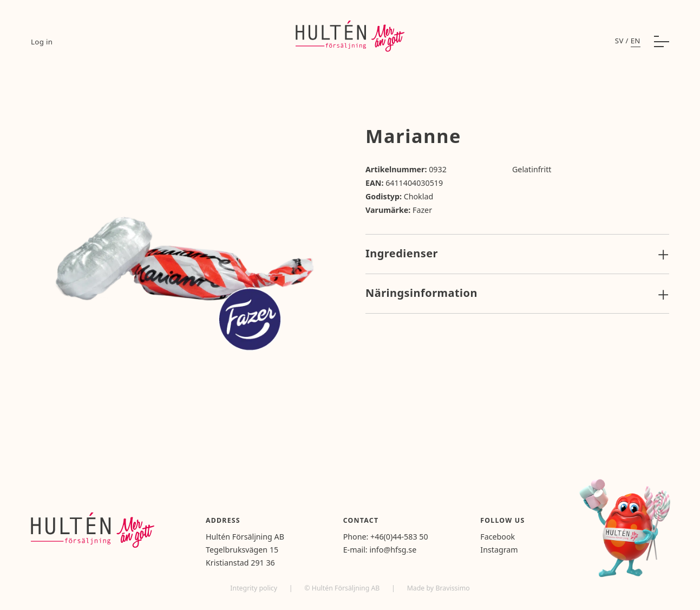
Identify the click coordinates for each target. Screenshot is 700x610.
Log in (42, 42)
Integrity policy (254, 588)
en (636, 41)
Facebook (498, 537)
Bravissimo (452, 588)
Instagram (499, 550)
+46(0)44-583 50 (399, 537)
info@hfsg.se (393, 550)
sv (619, 41)
